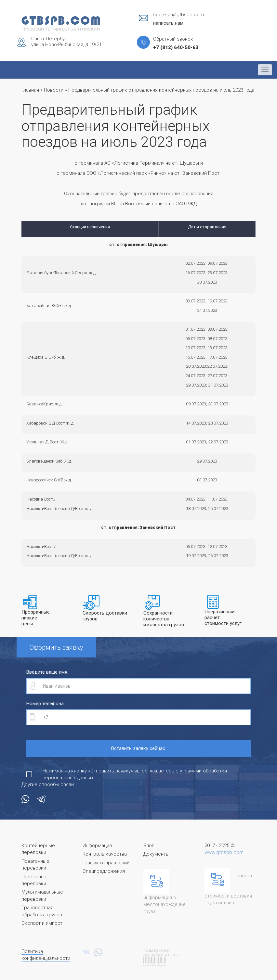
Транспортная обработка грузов (42, 911)
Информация (97, 846)
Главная (30, 90)
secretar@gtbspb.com (178, 15)
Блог (149, 846)
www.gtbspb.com (224, 852)
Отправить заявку (111, 771)
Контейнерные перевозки (38, 849)
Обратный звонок (173, 39)
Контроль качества (105, 854)
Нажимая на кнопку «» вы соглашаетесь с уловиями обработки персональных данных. (135, 774)
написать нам (168, 23)
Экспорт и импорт (42, 923)
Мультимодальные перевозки (42, 895)
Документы (156, 854)
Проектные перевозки (34, 880)
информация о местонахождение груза (165, 904)
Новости (54, 90)
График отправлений (106, 863)
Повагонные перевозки (35, 865)
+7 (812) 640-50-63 (176, 47)
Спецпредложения (104, 871)
